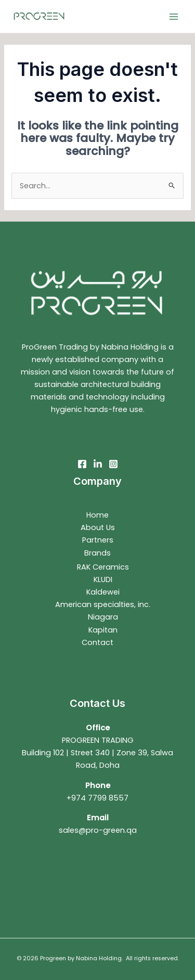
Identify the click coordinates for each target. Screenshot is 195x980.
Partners (98, 540)
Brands (97, 553)
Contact (97, 642)
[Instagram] (113, 464)
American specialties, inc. (103, 604)
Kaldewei (103, 592)
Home (97, 515)
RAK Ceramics (103, 567)
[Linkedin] (98, 464)
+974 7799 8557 (97, 798)
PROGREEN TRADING (98, 740)
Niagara (103, 617)
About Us (98, 527)
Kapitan (103, 630)
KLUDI (103, 579)
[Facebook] (82, 464)
